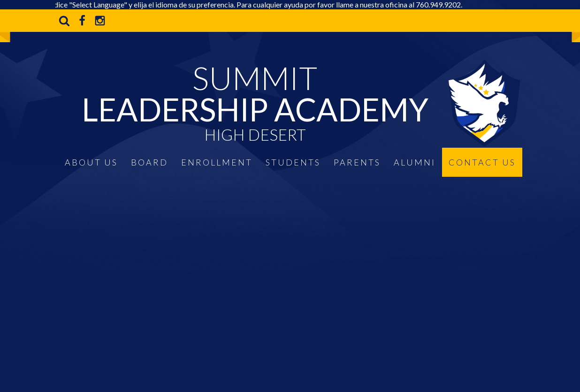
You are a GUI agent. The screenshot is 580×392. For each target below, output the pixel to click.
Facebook (82, 21)
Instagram (100, 21)
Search (64, 21)
